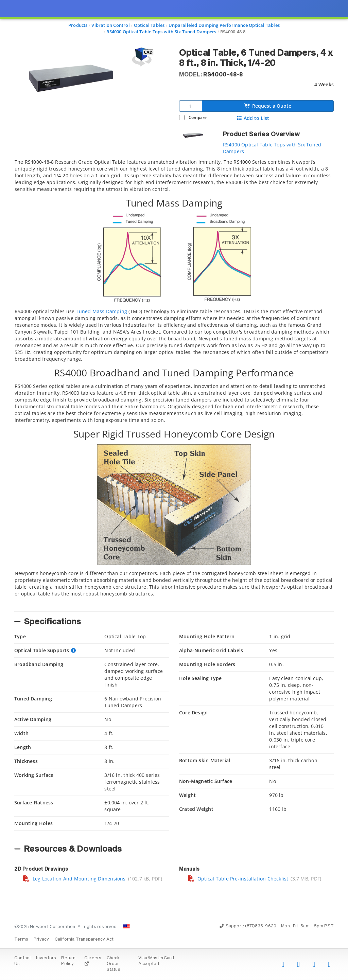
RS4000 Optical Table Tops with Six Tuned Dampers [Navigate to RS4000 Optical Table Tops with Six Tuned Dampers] (161, 32)
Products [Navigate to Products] (78, 25)
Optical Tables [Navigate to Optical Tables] (149, 25)
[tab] (174, 383)
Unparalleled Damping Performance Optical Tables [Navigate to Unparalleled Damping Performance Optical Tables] (224, 25)
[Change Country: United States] (126, 927)
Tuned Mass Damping (101, 311)
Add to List (253, 118)
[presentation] (174, 490)
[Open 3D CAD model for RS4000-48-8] (142, 57)
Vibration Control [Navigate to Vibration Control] (111, 25)
